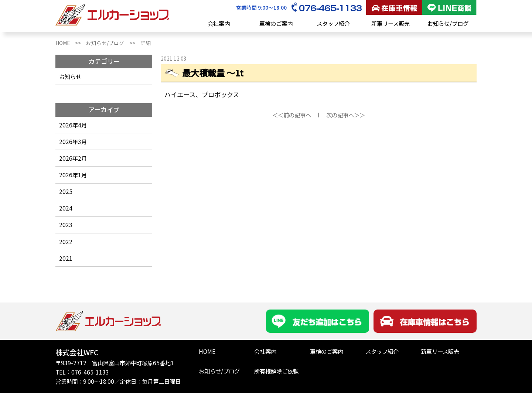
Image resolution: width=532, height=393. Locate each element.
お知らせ (70, 76)
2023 (66, 225)
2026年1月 (73, 175)
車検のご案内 (276, 23)
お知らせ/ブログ (448, 23)
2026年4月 (73, 125)
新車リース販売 (391, 23)
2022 (66, 242)
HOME (207, 351)
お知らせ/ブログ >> (113, 43)
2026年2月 (73, 158)
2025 (66, 191)
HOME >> (71, 43)
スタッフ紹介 (333, 23)
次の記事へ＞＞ (346, 115)
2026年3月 (73, 141)
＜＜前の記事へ (292, 115)
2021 (66, 258)
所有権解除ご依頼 (276, 371)
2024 (66, 208)
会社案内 (219, 23)
